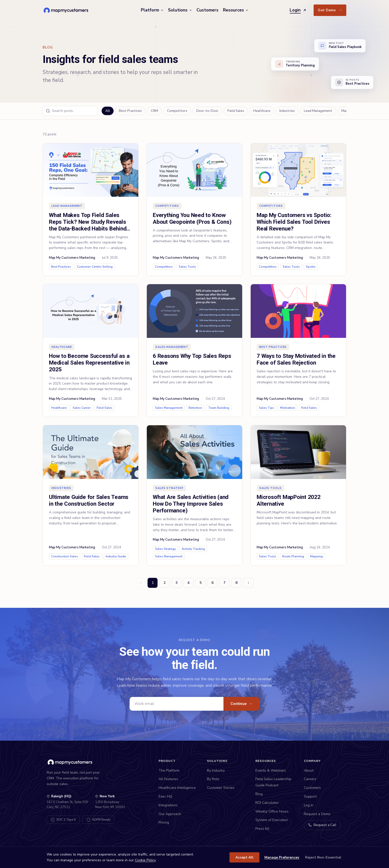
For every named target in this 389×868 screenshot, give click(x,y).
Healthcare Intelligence (177, 788)
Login (298, 10)
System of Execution (272, 820)
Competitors (177, 111)
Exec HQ (165, 796)
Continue (241, 704)
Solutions (180, 10)
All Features (168, 779)
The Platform (169, 770)
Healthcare (262, 111)
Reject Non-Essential (323, 857)
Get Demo (330, 10)
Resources (236, 10)
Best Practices (130, 111)
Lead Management (318, 111)
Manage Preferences (282, 857)
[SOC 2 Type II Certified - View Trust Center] (63, 820)
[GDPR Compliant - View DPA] (98, 820)
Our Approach (170, 814)
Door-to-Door (207, 111)
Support (310, 796)
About (309, 770)
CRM (154, 111)
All (108, 111)
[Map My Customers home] (67, 10)
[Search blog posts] (70, 111)
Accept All (244, 857)
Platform (152, 10)
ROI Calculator (267, 803)
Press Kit (262, 829)
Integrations (168, 805)
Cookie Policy (145, 860)
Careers (310, 779)
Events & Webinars (271, 770)
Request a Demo (317, 814)
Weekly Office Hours (272, 811)
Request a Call (322, 825)
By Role (213, 779)
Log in (309, 805)
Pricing (164, 822)
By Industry (216, 770)
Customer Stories (221, 788)
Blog (259, 794)
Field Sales (236, 111)
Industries (287, 111)
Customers (207, 10)
